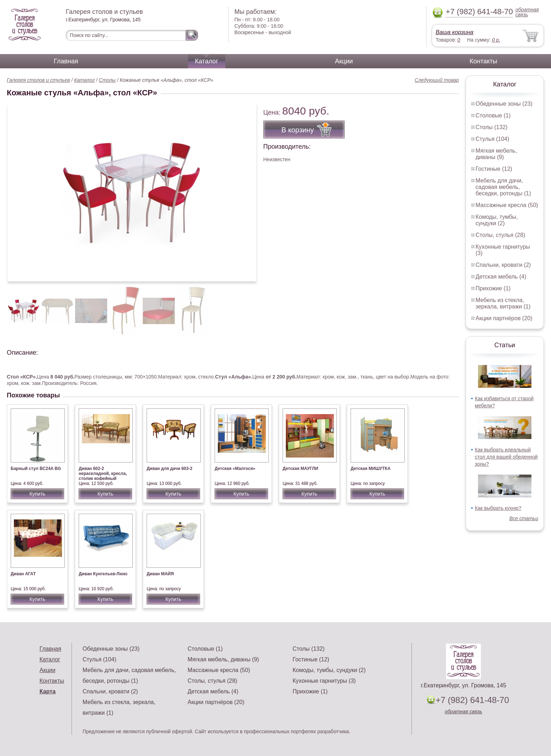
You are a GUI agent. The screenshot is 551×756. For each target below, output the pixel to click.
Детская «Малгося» (235, 469)
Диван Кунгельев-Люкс (103, 574)
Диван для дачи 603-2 (169, 469)
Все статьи (524, 518)
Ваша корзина (454, 32)
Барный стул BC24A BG (36, 469)
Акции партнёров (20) (504, 318)
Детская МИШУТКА (371, 469)
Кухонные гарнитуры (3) (324, 681)
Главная (66, 61)
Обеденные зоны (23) (504, 104)
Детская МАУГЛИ (300, 469)
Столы (107, 80)
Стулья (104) (492, 139)
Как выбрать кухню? (498, 508)
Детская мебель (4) (501, 277)
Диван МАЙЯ (160, 574)
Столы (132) (492, 127)
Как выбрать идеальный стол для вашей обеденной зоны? (506, 457)
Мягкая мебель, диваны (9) (496, 154)
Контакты (483, 61)
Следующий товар (437, 80)
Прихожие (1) (493, 288)
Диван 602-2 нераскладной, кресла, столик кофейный (103, 474)
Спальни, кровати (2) (503, 265)
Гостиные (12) (494, 169)
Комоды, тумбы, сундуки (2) (497, 220)
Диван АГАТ (23, 574)
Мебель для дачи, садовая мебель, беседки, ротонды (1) (503, 187)
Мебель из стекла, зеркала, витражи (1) (503, 303)
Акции (344, 61)
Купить (37, 494)
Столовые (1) (493, 115)
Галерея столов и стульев (38, 80)
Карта (48, 691)
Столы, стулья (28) (500, 235)
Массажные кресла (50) (507, 205)
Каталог (207, 61)
